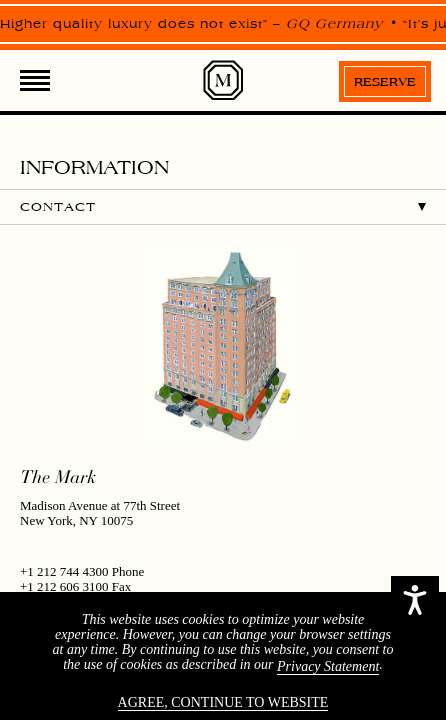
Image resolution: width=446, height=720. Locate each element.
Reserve (385, 82)
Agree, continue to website (223, 702)
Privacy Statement (328, 666)
